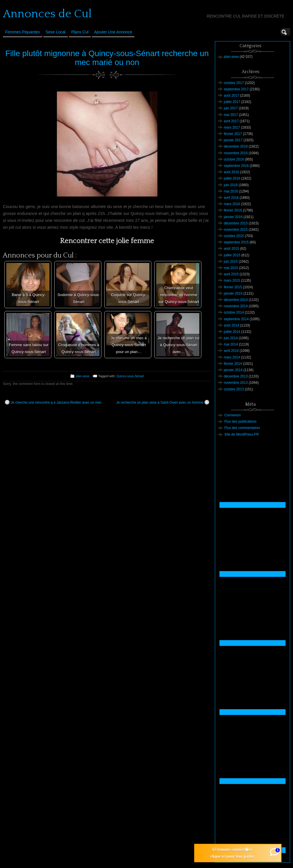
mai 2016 (231, 191)
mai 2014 (231, 344)
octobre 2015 (234, 236)
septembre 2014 (236, 319)
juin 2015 (231, 262)
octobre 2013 (234, 389)
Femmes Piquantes (23, 32)
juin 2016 (231, 185)
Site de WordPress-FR (242, 434)
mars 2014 (232, 357)
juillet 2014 (232, 332)
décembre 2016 (236, 146)
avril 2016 (231, 198)
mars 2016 (232, 204)
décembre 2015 (236, 223)
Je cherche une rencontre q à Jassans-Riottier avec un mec (53, 402)
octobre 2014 (234, 312)
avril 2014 (231, 351)
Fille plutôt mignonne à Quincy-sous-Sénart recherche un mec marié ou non (107, 58)
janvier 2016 (233, 217)
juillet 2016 (232, 178)
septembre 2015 (236, 242)
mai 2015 (231, 268)
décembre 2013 (236, 376)
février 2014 (233, 364)
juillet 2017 (232, 102)
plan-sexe (83, 376)
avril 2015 (231, 274)
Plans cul (80, 32)
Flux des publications (240, 421)
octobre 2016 (234, 159)
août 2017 (231, 96)
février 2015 (233, 287)
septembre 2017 (236, 89)
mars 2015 (232, 281)
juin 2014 (231, 338)
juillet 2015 (232, 255)
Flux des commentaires (242, 428)
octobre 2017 (234, 83)
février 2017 (233, 134)
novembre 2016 (236, 153)
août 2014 (231, 325)
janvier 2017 (233, 140)
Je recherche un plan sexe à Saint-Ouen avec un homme (163, 402)
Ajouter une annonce (113, 32)
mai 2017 (231, 115)
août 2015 (231, 249)
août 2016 (231, 172)
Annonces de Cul (47, 14)
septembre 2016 (236, 166)
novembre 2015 (236, 230)
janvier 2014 (233, 370)
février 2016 (233, 210)
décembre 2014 (236, 300)
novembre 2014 (236, 306)
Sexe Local (56, 32)
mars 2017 (232, 127)
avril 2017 (231, 121)
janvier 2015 (233, 293)
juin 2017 (231, 108)
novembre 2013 (236, 383)
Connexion (233, 415)
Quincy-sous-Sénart (130, 376)
